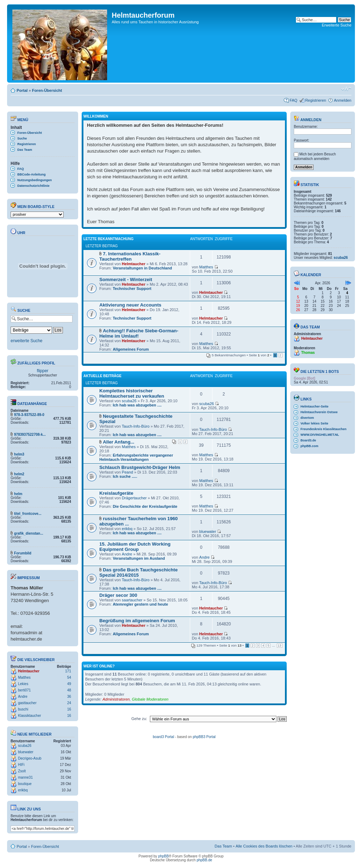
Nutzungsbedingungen (34, 180)
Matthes (24, 677)
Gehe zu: (139, 719)
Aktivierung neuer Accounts (130, 305)
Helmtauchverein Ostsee (319, 412)
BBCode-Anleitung (31, 174)
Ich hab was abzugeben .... (137, 405)
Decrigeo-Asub (30, 758)
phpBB (163, 856)
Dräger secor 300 (118, 595)
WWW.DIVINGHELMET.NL (320, 435)
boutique (25, 784)
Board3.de (308, 440)
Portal (22, 90)
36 (69, 697)
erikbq (23, 790)
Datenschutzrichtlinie (33, 186)
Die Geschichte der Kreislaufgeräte (145, 506)
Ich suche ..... (125, 476)
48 (69, 690)
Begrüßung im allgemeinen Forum (137, 621)
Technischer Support (132, 289)
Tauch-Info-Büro (136, 426)
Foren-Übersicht (47, 90)
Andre (23, 697)
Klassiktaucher (30, 716)
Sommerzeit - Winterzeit (126, 280)
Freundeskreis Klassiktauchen (323, 429)
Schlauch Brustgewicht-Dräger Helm (140, 467)
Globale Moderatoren (150, 699)
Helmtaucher (29, 671)
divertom (307, 418)
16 (69, 709)
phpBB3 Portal (204, 737)
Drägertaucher (134, 498)
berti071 (24, 690)
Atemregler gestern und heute (140, 604)
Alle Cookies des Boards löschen (264, 846)
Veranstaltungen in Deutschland (142, 268)
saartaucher (132, 600)
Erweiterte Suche (337, 25)
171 (68, 671)
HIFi (21, 765)
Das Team (25, 150)
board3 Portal (163, 737)
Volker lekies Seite (314, 423)
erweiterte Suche (27, 341)
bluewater (26, 752)
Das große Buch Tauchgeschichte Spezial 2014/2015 (139, 572)
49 (69, 684)
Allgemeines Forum (131, 349)
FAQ (293, 100)
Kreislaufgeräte (116, 493)
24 (69, 703)
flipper (43, 371)
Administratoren (116, 699)
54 (69, 677)
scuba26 (25, 746)
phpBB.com (310, 446)
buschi (23, 709)
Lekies (23, 684)
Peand (128, 472)
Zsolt (22, 771)
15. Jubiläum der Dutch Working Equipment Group (135, 547)
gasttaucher (27, 703)
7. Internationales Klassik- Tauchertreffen (130, 256)
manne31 (25, 777)
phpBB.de (204, 860)
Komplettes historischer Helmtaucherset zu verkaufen (132, 393)
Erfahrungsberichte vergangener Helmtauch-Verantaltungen (136, 457)
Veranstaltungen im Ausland (139, 558)
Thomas (308, 353)
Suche (22, 138)
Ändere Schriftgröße (346, 89)
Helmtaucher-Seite (314, 406)
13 (280, 646)
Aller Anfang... (119, 442)
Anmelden (343, 100)
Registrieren (316, 100)
